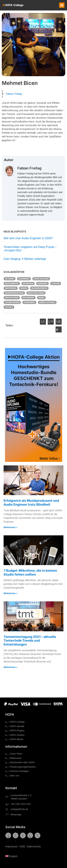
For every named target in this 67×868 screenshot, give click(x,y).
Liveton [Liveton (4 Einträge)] (56, 284)
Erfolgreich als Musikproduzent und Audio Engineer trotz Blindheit (31, 503)
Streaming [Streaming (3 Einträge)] (29, 302)
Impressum (12, 846)
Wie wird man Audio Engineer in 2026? (28, 238)
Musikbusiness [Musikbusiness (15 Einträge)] (39, 288)
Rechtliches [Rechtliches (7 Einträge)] (12, 298)
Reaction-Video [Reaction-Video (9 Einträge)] (36, 293)
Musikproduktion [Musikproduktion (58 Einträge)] (14, 293)
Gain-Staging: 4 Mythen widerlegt (25, 259)
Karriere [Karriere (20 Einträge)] (42, 284)
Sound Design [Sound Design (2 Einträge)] (12, 302)
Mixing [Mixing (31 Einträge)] (24, 288)
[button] (62, 5)
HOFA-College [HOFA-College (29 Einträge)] (41, 279)
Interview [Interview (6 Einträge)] (28, 284)
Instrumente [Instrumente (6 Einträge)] (12, 284)
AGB (22, 846)
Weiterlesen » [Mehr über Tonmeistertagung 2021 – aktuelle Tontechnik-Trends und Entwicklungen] (10, 667)
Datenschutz (34, 846)
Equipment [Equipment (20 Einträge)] (24, 279)
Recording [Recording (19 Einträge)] (28, 298)
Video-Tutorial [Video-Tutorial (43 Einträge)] (47, 302)
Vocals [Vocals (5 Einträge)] (9, 307)
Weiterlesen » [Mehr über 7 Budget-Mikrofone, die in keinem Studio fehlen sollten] (10, 593)
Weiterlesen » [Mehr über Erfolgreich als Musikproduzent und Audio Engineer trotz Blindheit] (10, 527)
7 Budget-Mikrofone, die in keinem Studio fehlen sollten (30, 572)
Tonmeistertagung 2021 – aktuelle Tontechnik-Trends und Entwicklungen (30, 641)
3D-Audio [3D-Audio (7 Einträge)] (10, 279)
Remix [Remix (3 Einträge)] (41, 298)
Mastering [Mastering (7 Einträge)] (11, 288)
